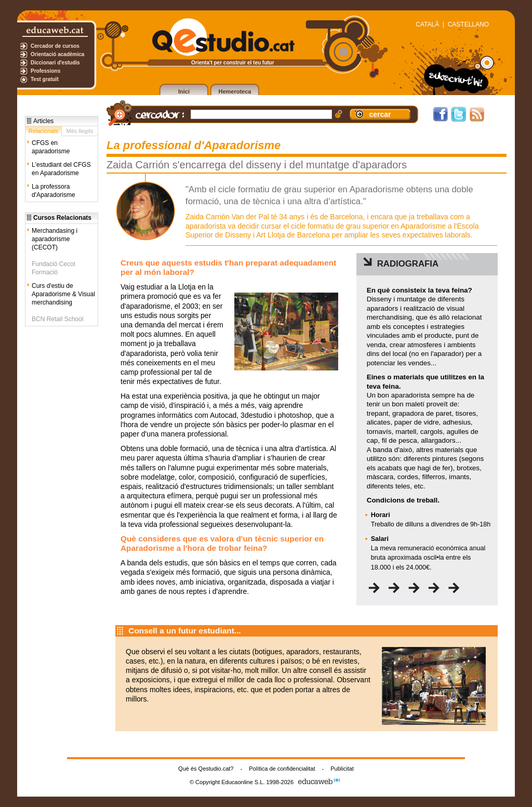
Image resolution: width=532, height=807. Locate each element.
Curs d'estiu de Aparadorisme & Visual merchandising (63, 294)
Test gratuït (45, 79)
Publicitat (342, 769)
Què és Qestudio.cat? (206, 769)
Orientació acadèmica (57, 54)
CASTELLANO (468, 24)
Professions (45, 71)
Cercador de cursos (55, 46)
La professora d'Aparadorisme (54, 191)
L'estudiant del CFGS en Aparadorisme (61, 169)
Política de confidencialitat (282, 769)
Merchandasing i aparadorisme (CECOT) (55, 239)
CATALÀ (427, 24)
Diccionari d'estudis (55, 63)
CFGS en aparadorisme (51, 147)
